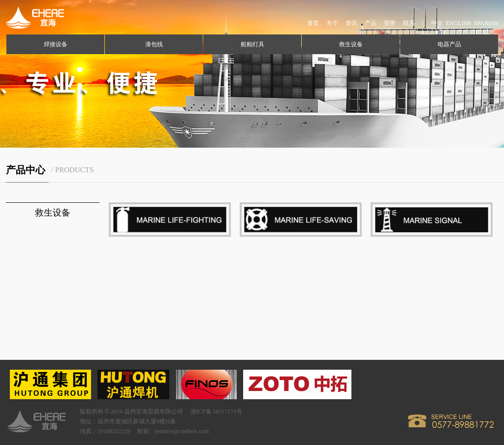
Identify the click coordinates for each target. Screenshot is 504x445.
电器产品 (449, 44)
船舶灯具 (252, 44)
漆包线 (154, 44)
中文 (437, 23)
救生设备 (351, 44)
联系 (409, 23)
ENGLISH (458, 23)
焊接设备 (56, 44)
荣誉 (390, 23)
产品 (371, 23)
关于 (332, 23)
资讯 (351, 23)
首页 (313, 23)
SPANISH (486, 23)
